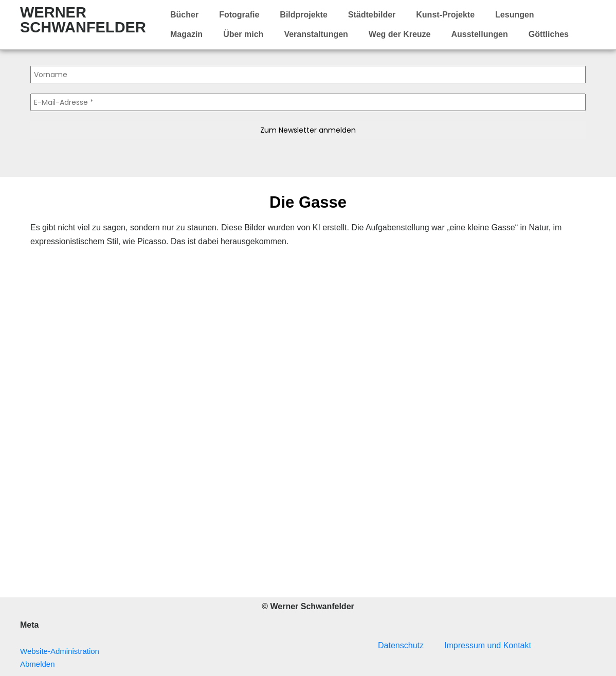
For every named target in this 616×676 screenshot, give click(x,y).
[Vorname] (308, 75)
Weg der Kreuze (400, 34)
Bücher (184, 15)
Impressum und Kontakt (488, 645)
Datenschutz (401, 645)
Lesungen (515, 15)
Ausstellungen (479, 34)
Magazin (186, 34)
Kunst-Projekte (445, 15)
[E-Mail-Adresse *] (308, 102)
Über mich (243, 34)
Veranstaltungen (316, 34)
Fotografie (239, 15)
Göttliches (549, 34)
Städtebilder (372, 15)
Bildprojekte (303, 15)
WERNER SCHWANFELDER (83, 20)
